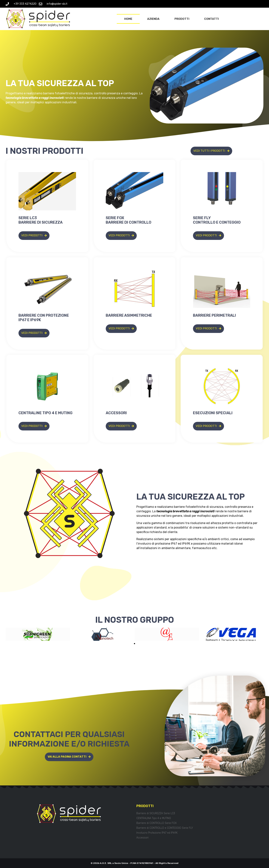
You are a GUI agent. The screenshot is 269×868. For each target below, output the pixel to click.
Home (128, 19)
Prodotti (182, 19)
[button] (134, 644)
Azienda (153, 19)
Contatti (211, 19)
